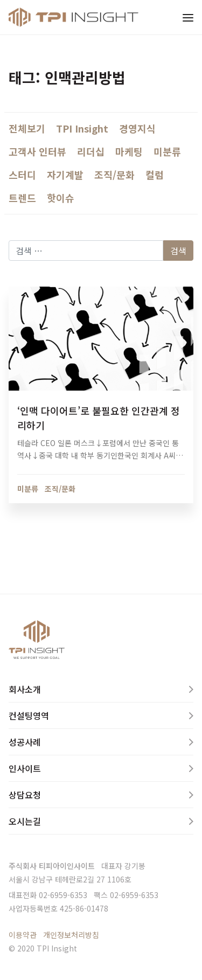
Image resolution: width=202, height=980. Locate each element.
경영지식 (137, 128)
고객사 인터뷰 (37, 151)
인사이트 (25, 768)
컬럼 (155, 175)
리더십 (91, 151)
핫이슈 (61, 198)
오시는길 (25, 821)
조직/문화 (114, 175)
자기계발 (65, 175)
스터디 (22, 175)
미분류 (167, 151)
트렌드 (22, 198)
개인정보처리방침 (71, 935)
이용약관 (23, 935)
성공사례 (25, 742)
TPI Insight (82, 128)
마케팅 (129, 151)
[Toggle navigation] (188, 17)
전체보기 (27, 128)
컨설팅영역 (29, 715)
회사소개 (25, 689)
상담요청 (25, 795)
